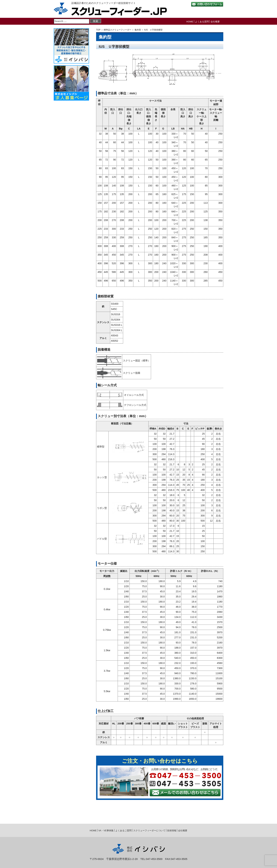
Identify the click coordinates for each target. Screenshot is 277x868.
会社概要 (215, 22)
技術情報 (172, 831)
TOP (98, 30)
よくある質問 (202, 22)
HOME (190, 22)
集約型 (138, 30)
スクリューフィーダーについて (149, 831)
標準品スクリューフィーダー (117, 30)
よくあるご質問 (123, 831)
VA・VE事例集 (106, 831)
